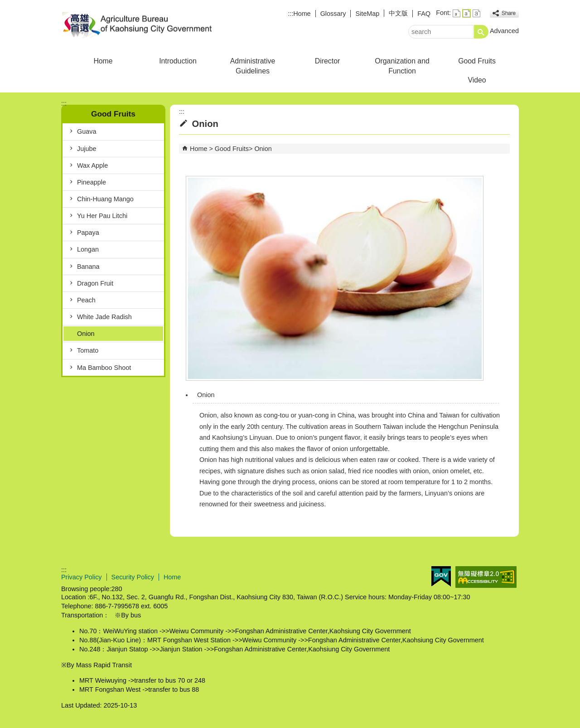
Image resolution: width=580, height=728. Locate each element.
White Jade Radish (104, 317)
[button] (481, 32)
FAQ (424, 14)
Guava (87, 131)
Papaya (88, 233)
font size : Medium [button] (466, 13)
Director (327, 61)
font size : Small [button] (457, 13)
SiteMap (367, 14)
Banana (88, 267)
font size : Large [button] (476, 13)
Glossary (333, 14)
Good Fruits (477, 61)
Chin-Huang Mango (105, 199)
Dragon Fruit (95, 283)
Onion (86, 334)
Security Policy (133, 577)
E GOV (441, 576)
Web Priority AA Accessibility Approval (486, 577)
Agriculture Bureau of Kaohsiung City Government (138, 24)
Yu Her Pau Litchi (102, 216)
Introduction (178, 61)
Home (302, 14)
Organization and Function (402, 66)
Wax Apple (92, 165)
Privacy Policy (82, 577)
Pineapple (92, 182)
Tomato (88, 350)
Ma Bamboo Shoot (104, 368)
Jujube (87, 149)
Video (477, 80)
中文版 (398, 13)
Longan (88, 249)
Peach (86, 300)
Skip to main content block (5, 5)
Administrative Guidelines (253, 66)
